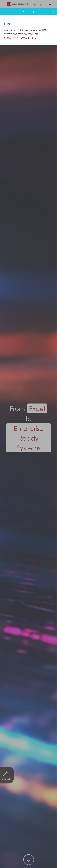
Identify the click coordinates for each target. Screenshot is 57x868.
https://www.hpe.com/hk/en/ (21, 38)
